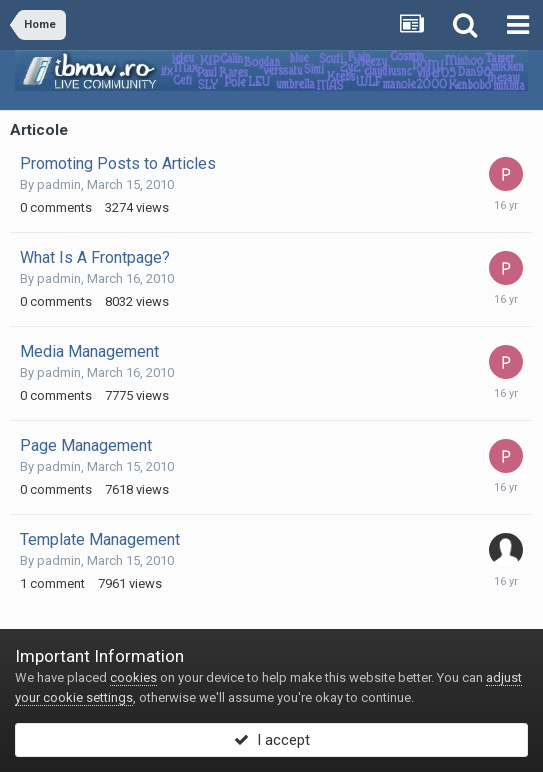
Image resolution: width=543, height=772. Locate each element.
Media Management (89, 351)
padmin (59, 184)
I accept (272, 740)
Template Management (100, 539)
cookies (133, 677)
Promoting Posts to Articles (118, 163)
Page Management (86, 445)
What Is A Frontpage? (95, 257)
